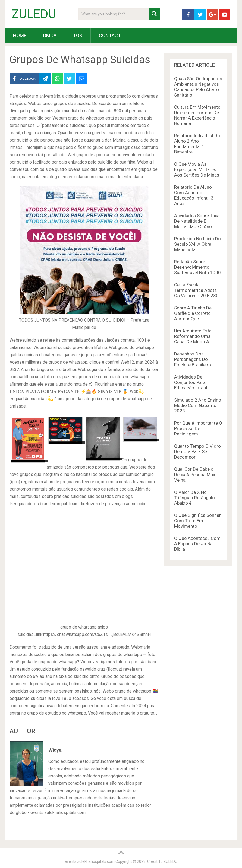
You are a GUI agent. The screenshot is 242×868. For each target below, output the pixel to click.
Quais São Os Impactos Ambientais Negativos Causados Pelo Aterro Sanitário (198, 87)
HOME (20, 35)
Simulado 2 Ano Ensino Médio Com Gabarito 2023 (198, 405)
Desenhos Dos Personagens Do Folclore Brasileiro (193, 359)
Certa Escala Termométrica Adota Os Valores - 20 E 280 (196, 290)
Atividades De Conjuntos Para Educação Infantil (192, 382)
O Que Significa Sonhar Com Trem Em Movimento (197, 521)
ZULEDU (34, 14)
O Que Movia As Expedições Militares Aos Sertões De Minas (197, 169)
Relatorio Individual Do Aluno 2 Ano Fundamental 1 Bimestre (197, 144)
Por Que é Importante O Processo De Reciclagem (198, 428)
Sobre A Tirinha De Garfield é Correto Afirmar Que (193, 313)
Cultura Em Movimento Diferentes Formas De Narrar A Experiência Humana (197, 115)
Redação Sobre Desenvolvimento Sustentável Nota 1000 (197, 267)
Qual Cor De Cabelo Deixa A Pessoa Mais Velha (195, 475)
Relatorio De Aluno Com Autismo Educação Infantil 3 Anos (194, 195)
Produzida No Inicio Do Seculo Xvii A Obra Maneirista (197, 244)
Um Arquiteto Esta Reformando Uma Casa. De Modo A (193, 336)
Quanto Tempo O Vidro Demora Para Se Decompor (197, 451)
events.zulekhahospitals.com (90, 861)
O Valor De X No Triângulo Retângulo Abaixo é (194, 498)
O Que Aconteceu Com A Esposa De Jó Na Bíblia (197, 544)
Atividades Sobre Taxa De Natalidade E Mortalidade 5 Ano (197, 221)
